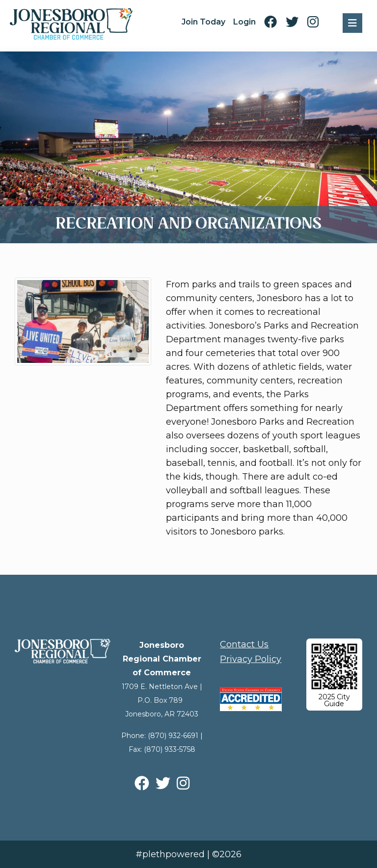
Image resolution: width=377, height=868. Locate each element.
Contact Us (244, 644)
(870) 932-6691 (173, 736)
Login (244, 22)
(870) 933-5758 (170, 749)
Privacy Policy (251, 659)
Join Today (203, 22)
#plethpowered (170, 854)
